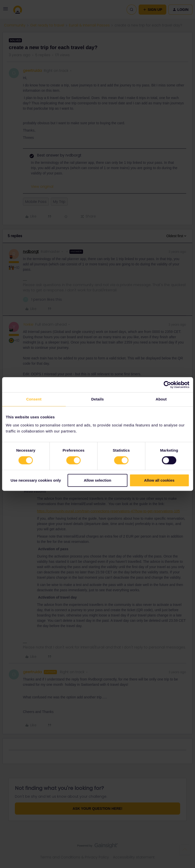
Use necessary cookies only (36, 480)
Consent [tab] (34, 399)
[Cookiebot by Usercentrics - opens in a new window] (167, 385)
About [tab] (161, 399)
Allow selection (97, 480)
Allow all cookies (159, 480)
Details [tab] (98, 399)
